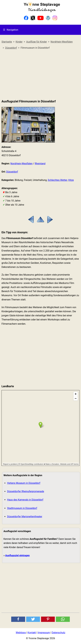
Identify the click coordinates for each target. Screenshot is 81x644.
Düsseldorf (12, 172)
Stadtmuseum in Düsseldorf (22, 508)
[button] (18, 619)
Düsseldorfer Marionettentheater (25, 517)
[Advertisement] (40, 75)
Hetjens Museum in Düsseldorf (24, 483)
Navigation (11, 30)
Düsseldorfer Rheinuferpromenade (26, 491)
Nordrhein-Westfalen (21, 164)
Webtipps (21, 633)
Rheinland (40, 164)
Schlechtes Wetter (57, 180)
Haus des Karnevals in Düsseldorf (25, 500)
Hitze (71, 180)
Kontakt (32, 633)
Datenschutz (59, 633)
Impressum (44, 633)
